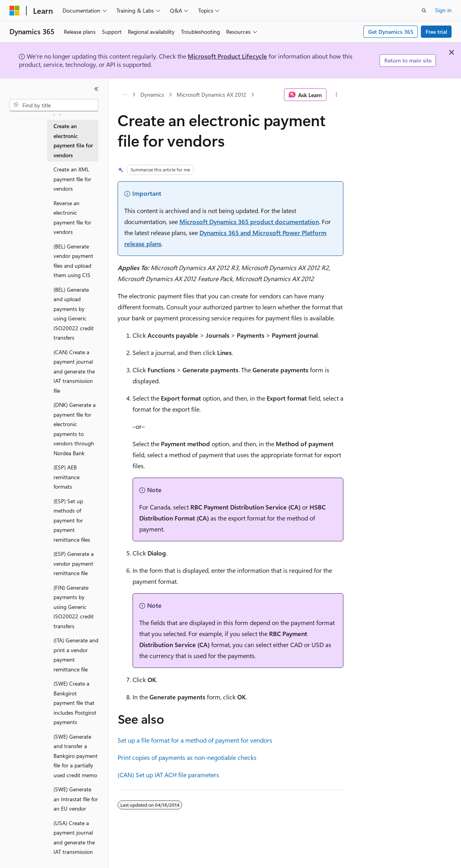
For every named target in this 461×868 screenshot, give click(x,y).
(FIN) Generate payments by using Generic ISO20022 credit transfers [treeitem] (74, 607)
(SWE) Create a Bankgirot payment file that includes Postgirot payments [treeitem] (75, 703)
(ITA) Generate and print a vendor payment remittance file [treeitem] (76, 655)
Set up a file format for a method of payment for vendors (195, 740)
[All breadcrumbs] (124, 95)
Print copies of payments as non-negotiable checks (187, 757)
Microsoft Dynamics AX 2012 (211, 95)
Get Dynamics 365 (391, 32)
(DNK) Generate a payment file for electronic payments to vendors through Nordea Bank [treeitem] (75, 429)
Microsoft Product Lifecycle (227, 56)
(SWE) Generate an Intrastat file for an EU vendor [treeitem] (76, 799)
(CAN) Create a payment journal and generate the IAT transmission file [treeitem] (74, 371)
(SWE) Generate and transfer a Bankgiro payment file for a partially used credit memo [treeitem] (76, 756)
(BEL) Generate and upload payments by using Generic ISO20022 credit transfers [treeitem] (74, 314)
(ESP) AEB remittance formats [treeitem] (66, 477)
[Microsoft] (15, 11)
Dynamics (152, 95)
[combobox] (54, 105)
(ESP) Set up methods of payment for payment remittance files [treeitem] (72, 520)
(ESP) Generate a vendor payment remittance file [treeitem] (74, 563)
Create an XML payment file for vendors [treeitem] (72, 179)
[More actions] (337, 95)
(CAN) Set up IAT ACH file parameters (168, 775)
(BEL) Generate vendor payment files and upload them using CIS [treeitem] (73, 261)
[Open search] (424, 11)
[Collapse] (96, 89)
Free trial (436, 32)
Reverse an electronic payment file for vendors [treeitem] (72, 218)
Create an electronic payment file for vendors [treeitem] (73, 141)
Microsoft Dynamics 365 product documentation (249, 222)
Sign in (443, 10)
